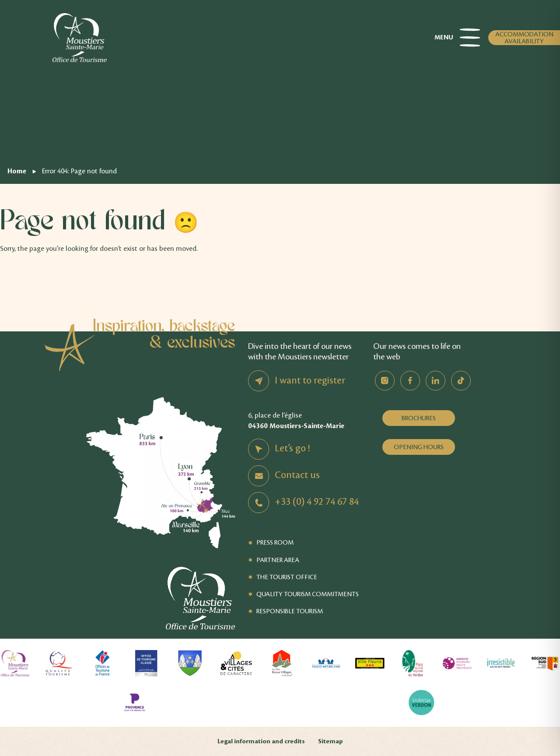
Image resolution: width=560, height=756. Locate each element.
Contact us (297, 475)
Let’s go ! (292, 448)
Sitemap (331, 741)
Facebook (410, 381)
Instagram (385, 381)
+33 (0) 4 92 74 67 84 (317, 502)
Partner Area (278, 560)
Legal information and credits (261, 741)
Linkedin (436, 381)
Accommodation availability (524, 38)
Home (17, 171)
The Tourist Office (287, 577)
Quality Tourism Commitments (308, 594)
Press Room (275, 542)
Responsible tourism (290, 611)
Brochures (419, 418)
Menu (457, 38)
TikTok (461, 381)
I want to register (310, 380)
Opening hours (419, 447)
